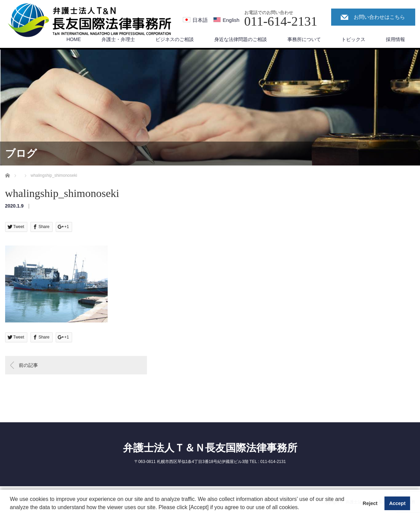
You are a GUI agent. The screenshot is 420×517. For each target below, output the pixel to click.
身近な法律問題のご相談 (241, 39)
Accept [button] (397, 503)
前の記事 (28, 365)
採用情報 (395, 39)
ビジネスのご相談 (175, 39)
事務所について (304, 39)
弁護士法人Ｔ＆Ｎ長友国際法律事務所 (210, 448)
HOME (74, 39)
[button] (302, 508)
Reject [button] (370, 503)
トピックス (353, 39)
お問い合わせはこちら (379, 17)
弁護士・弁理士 (118, 39)
